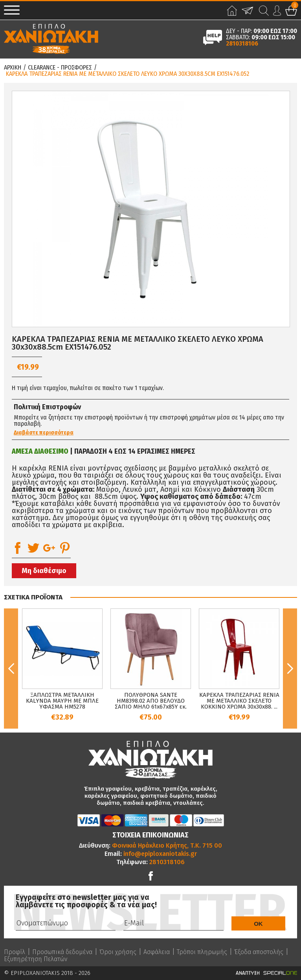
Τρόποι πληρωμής (202, 952)
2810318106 (242, 44)
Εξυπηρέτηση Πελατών (36, 959)
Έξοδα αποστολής (259, 952)
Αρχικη (13, 68)
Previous (11, 669)
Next (290, 669)
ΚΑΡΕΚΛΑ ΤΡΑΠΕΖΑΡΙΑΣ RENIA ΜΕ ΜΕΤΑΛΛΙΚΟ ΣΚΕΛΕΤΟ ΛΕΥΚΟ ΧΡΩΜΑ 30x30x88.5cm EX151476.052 (128, 74)
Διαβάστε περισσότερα (44, 433)
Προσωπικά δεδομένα (62, 952)
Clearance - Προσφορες (60, 68)
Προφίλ (15, 952)
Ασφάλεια (157, 952)
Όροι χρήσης (118, 952)
